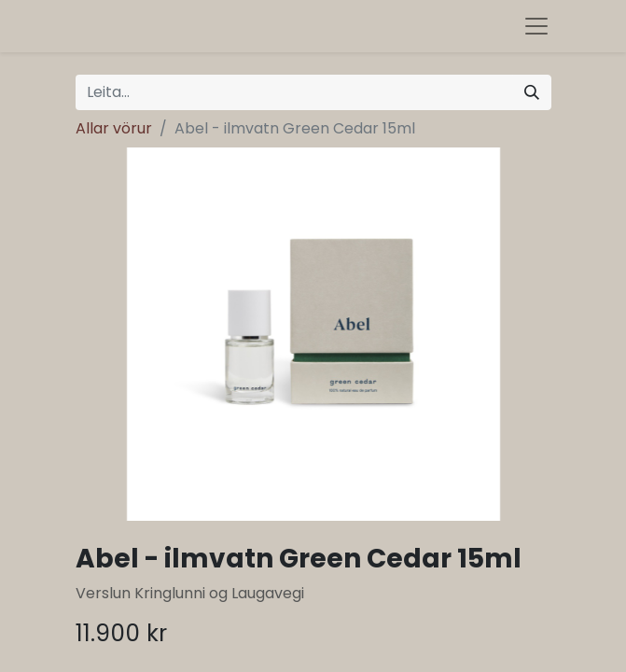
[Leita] (532, 92)
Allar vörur (114, 128)
